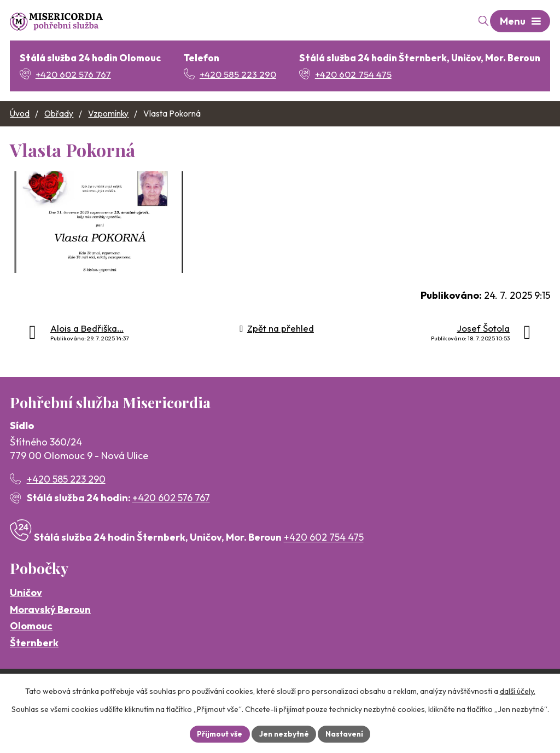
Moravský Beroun (50, 629)
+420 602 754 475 (324, 557)
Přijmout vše (218, 733)
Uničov (26, 612)
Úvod (20, 114)
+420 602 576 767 (171, 517)
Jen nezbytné (284, 733)
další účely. (518, 691)
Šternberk (34, 662)
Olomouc (31, 645)
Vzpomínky (108, 114)
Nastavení (346, 733)
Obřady (59, 114)
